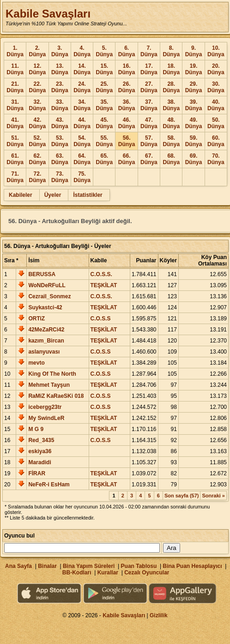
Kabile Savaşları (48, 14)
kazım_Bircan (46, 341)
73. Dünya (60, 177)
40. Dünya (216, 105)
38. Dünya (171, 105)
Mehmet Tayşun (49, 385)
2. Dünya (38, 51)
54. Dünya (82, 141)
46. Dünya (127, 123)
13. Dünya (60, 69)
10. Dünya (216, 51)
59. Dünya (194, 141)
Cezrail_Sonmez (49, 296)
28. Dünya (171, 87)
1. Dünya (15, 51)
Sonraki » (213, 496)
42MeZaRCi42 (46, 330)
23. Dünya (60, 87)
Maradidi (39, 462)
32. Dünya (38, 105)
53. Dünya (60, 141)
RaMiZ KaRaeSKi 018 (56, 396)
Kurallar (108, 573)
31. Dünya (15, 105)
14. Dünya (82, 69)
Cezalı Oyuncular (147, 573)
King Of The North (52, 374)
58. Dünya (171, 141)
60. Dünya (216, 141)
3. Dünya (60, 51)
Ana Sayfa (18, 566)
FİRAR (37, 473)
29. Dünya (194, 87)
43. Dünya (60, 123)
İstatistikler (88, 195)
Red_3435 (41, 440)
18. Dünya (171, 69)
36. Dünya (127, 105)
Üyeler (53, 195)
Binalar (47, 566)
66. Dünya (127, 159)
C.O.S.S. (101, 274)
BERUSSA (42, 274)
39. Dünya (194, 105)
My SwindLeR (46, 418)
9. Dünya (194, 51)
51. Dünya (15, 141)
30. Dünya (216, 87)
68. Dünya (171, 159)
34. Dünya (82, 105)
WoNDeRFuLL (47, 285)
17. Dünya (149, 69)
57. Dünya (149, 141)
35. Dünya (104, 105)
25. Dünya (104, 87)
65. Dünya (104, 159)
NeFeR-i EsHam (49, 484)
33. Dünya (60, 105)
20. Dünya (216, 69)
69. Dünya (194, 159)
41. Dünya (15, 123)
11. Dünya (15, 69)
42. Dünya (38, 123)
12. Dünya (38, 69)
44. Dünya (82, 123)
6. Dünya (127, 51)
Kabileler (21, 195)
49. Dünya (194, 123)
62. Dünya (38, 159)
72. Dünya (38, 177)
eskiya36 (40, 451)
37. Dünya (149, 105)
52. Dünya (38, 141)
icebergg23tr (45, 407)
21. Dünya (15, 87)
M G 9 (36, 429)
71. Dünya (15, 177)
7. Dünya (149, 51)
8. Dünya (171, 51)
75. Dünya (82, 177)
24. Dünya (82, 87)
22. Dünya (38, 87)
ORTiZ (36, 319)
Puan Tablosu (139, 566)
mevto (36, 363)
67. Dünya (149, 159)
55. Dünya (104, 141)
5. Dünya (104, 51)
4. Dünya (82, 51)
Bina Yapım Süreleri (89, 566)
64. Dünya (82, 159)
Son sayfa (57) (182, 496)
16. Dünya (127, 69)
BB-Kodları (77, 573)
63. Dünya (60, 159)
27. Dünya (149, 87)
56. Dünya (127, 141)
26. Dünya (127, 87)
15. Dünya (104, 69)
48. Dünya (171, 123)
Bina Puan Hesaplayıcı (193, 566)
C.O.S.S (101, 319)
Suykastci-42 (45, 307)
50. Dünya (216, 123)
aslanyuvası (44, 352)
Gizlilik (159, 615)
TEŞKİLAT (104, 285)
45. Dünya (104, 123)
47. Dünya (149, 123)
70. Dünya (216, 159)
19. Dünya (194, 69)
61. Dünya (15, 159)
